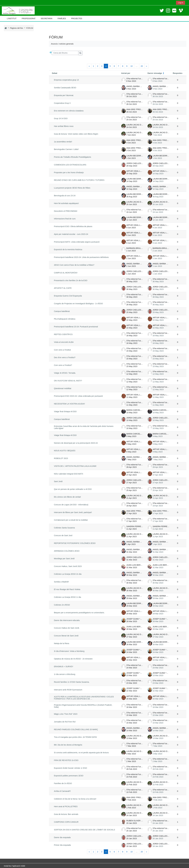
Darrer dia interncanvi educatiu (66, 620)
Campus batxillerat (61, 311)
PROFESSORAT (29, 18)
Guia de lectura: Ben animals (65, 814)
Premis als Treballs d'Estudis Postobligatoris (72, 157)
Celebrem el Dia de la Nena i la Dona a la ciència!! (74, 798)
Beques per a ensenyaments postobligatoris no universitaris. (78, 613)
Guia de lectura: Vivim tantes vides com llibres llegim (75, 134)
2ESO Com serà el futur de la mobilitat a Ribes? (73, 265)
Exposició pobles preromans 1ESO (68, 775)
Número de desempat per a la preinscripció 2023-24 (75, 443)
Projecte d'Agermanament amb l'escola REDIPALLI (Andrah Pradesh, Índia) (85, 706)
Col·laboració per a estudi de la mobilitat (70, 520)
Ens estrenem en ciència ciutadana (68, 111)
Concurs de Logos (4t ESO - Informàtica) (70, 505)
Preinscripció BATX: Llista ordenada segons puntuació (76, 242)
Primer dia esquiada (62, 845)
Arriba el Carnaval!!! (62, 790)
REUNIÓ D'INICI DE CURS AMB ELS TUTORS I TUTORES (78, 180)
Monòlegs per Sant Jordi (63, 559)
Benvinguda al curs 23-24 (64, 196)
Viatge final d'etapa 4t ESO (65, 412)
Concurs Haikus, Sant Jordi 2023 (67, 566)
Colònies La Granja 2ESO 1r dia (67, 597)
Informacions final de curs (64, 219)
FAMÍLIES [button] (62, 18)
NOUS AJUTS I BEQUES (64, 451)
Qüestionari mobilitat (62, 388)
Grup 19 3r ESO (60, 118)
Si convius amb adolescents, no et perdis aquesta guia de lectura (81, 752)
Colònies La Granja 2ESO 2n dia (67, 574)
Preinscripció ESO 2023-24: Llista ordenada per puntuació (78, 396)
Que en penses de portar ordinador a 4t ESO (72, 489)
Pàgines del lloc (16, 28)
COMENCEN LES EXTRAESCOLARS (69, 165)
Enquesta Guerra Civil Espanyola (67, 296)
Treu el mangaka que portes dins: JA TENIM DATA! (75, 737)
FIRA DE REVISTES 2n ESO (65, 760)
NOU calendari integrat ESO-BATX (68, 474)
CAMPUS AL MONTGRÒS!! (65, 273)
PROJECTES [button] (77, 18)
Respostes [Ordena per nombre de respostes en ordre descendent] (178, 73)
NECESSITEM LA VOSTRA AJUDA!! (69, 404)
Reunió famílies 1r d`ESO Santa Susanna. (71, 682)
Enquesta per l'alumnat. (63, 95)
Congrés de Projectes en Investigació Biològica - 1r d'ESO (78, 304)
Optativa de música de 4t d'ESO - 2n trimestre (72, 659)
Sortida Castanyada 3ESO (64, 88)
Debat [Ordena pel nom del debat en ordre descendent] (54, 73)
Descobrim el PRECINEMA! (65, 211)
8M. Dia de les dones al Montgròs (67, 744)
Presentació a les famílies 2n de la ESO (70, 280)
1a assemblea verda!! (62, 142)
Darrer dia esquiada (61, 837)
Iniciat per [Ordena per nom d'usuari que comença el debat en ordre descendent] (127, 73)
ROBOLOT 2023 (60, 458)
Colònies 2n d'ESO (61, 605)
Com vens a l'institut (62, 350)
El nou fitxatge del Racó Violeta (66, 589)
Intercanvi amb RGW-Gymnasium (67, 690)
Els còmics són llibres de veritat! (67, 497)
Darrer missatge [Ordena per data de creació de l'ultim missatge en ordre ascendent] (156, 73)
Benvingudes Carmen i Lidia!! (66, 149)
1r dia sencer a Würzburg (64, 674)
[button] (50, 53)
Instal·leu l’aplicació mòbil (14, 865)
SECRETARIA (46, 18)
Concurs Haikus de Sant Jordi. (66, 628)
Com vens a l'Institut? (62, 365)
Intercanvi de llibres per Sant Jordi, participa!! (72, 512)
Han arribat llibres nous (63, 126)
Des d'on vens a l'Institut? (64, 357)
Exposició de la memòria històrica (67, 249)
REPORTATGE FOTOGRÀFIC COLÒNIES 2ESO (74, 543)
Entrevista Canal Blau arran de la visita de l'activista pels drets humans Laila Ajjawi (85, 427)
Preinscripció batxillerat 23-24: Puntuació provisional (75, 327)
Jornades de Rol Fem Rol (64, 721)
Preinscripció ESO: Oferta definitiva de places (72, 226)
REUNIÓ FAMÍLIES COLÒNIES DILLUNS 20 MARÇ (75, 729)
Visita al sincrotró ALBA (63, 342)
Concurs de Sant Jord (62, 535)
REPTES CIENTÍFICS (62, 334)
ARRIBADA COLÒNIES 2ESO (66, 551)
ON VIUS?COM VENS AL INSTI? (67, 381)
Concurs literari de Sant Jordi (65, 636)
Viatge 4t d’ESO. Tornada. (64, 373)
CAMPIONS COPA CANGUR (65, 821)
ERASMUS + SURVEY (63, 667)
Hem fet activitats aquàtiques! (66, 203)
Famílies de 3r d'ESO (62, 783)
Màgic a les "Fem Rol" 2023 (65, 713)
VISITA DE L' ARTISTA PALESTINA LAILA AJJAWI (74, 466)
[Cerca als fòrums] (64, 53)
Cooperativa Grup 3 (61, 103)
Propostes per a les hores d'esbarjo (68, 172)
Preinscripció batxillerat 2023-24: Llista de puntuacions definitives (81, 257)
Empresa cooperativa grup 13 (66, 80)
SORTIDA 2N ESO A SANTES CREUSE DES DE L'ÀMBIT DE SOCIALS (84, 829)
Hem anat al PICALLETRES (65, 806)
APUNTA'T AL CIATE (62, 288)
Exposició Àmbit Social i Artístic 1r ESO (70, 767)
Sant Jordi (57, 481)
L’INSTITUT (12, 18)
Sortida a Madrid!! (61, 582)
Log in (180, 3)
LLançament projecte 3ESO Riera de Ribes (71, 188)
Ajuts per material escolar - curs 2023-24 (70, 234)
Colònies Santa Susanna (64, 528)
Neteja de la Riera (61, 643)
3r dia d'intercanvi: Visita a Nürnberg (68, 651)
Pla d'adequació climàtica (64, 319)
